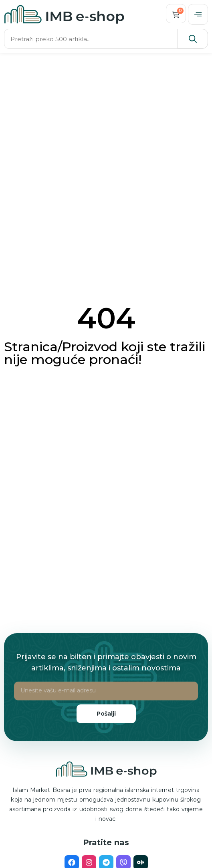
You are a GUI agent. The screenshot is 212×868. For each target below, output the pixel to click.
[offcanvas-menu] (198, 14)
